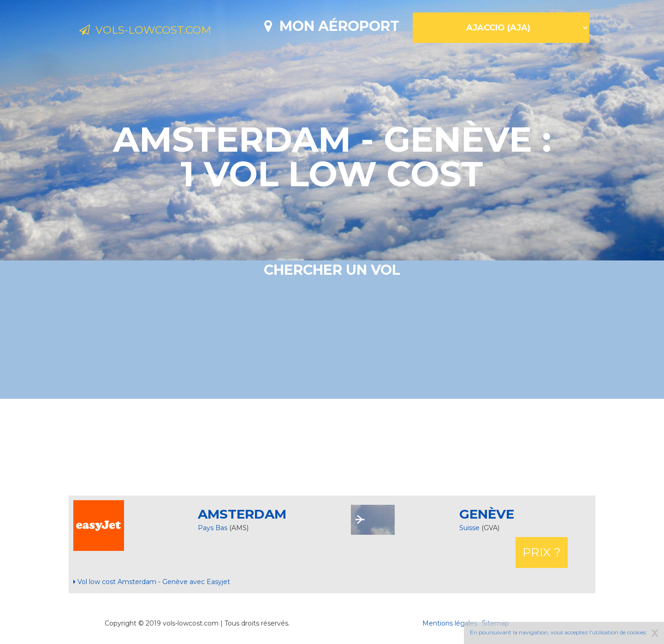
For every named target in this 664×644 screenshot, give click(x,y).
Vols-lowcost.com (155, 31)
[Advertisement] (332, 447)
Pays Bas (213, 528)
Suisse (470, 528)
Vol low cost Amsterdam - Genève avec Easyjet (152, 582)
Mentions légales (450, 623)
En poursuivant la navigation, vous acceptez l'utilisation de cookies (558, 632)
